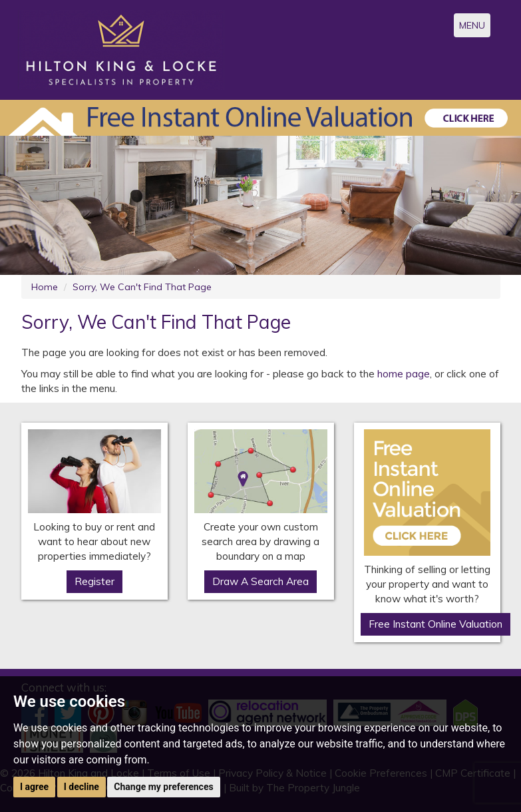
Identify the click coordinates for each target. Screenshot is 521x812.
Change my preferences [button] (163, 787)
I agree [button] (34, 787)
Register (94, 581)
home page (404, 374)
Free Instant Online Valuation (435, 624)
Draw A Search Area (260, 581)
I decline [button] (82, 787)
